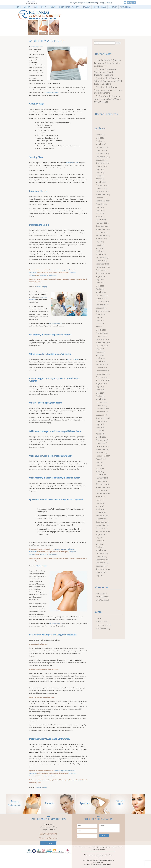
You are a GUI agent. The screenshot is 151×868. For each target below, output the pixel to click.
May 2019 (100, 412)
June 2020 (100, 368)
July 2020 (100, 365)
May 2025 (100, 179)
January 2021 (102, 351)
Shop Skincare (100, 7)
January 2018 (102, 466)
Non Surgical (102, 847)
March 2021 (101, 345)
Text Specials (126, 7)
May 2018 (100, 453)
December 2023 (103, 233)
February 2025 (103, 189)
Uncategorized (103, 633)
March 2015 (101, 581)
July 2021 (100, 331)
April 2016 (100, 537)
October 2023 (102, 240)
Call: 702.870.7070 (48, 834)
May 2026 (100, 139)
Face (35, 7)
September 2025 (104, 166)
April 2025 (100, 182)
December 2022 (103, 274)
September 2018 (103, 439)
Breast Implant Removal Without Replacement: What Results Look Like (108, 81)
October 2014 (102, 598)
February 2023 (103, 267)
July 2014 (100, 608)
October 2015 (102, 557)
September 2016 (103, 520)
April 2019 (100, 416)
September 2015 (103, 561)
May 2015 (100, 574)
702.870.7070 (31, 3)
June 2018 (100, 449)
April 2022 (100, 301)
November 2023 (103, 236)
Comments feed (103, 659)
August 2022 (102, 287)
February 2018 (102, 463)
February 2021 (102, 348)
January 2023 (102, 270)
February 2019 (102, 422)
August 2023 (102, 247)
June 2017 (100, 490)
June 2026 (100, 135)
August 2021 (101, 328)
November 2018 (103, 432)
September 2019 (103, 399)
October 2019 (102, 395)
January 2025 (102, 193)
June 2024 (100, 216)
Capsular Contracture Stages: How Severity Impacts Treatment (105, 72)
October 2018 (102, 436)
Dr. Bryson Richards (52, 93)
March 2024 (101, 226)
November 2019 (103, 392)
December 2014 (103, 591)
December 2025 (103, 155)
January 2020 (102, 385)
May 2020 (100, 372)
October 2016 (102, 517)
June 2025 (100, 176)
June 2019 (100, 409)
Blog (108, 847)
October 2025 (102, 162)
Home (18, 7)
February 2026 (103, 149)
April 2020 (100, 375)
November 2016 (103, 514)
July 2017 (100, 487)
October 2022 (102, 280)
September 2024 (104, 206)
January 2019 (102, 426)
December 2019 (103, 389)
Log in (99, 652)
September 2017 (103, 480)
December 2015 (103, 551)
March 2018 (101, 459)
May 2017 (100, 493)
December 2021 (103, 314)
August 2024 (102, 209)
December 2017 (103, 470)
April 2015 (100, 578)
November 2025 (103, 159)
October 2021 (102, 321)
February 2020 (103, 382)
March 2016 (101, 541)
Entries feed (101, 655)
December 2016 (103, 510)
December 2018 (103, 429)
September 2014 (103, 601)
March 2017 (101, 500)
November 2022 (103, 277)
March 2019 (101, 419)
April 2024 (100, 223)
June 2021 (100, 334)
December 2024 (103, 196)
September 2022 (103, 284)
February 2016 (102, 544)
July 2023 (100, 250)
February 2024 (103, 230)
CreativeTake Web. (107, 865)
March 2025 (101, 186)
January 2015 (102, 588)
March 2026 (101, 145)
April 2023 (100, 260)
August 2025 (102, 169)
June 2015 (100, 571)
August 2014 (102, 605)
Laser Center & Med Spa (69, 7)
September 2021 (103, 324)
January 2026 (102, 152)
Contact (113, 7)
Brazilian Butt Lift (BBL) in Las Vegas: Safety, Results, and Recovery (107, 63)
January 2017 (102, 507)
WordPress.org (103, 662)
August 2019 (102, 402)
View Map (48, 843)
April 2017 (100, 497)
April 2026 (100, 142)
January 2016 (102, 547)
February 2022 (102, 307)
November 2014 (103, 595)
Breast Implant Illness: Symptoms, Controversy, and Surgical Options (108, 90)
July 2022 (100, 291)
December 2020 (103, 355)
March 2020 (101, 378)
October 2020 (102, 362)
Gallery (86, 7)
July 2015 (100, 568)
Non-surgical (102, 627)
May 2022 (100, 297)
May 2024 (100, 220)
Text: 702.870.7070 (48, 838)
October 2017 (102, 476)
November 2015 (103, 554)
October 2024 (102, 203)
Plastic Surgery (42, 287)
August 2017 (101, 483)
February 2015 (102, 584)
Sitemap (120, 847)
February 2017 (102, 503)
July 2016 (100, 527)
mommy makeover (36, 47)
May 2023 (100, 257)
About (27, 7)
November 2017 (103, 473)
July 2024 (100, 213)
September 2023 (104, 243)
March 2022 (101, 304)
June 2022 (100, 294)
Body (43, 7)
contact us (43, 275)
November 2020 (103, 358)
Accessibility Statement (98, 850)
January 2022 (102, 311)
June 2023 (100, 253)
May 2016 (100, 534)
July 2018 (100, 446)
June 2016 (100, 530)
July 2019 (100, 405)
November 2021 (103, 318)
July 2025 (100, 172)
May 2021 (100, 338)
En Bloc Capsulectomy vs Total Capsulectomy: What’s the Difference (108, 99)
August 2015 (102, 564)
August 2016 (102, 524)
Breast (52, 7)
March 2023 (101, 264)
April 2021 (100, 341)
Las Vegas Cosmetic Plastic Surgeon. (102, 860)
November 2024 (103, 199)
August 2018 (102, 443)
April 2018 (100, 456)
